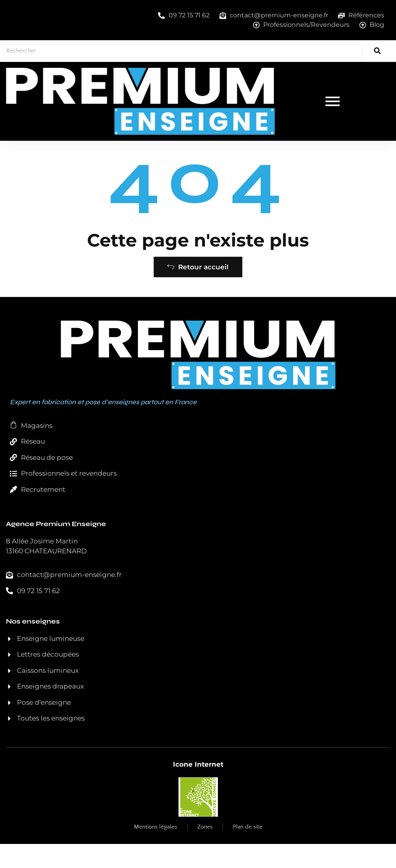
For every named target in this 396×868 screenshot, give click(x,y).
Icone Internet (198, 788)
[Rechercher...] (173, 51)
